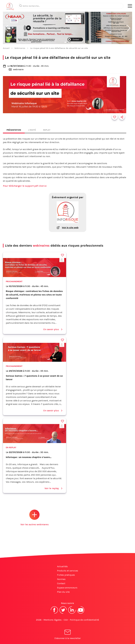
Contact (61, 583)
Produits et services (68, 571)
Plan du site (63, 592)
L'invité (32, 130)
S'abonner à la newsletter (68, 635)
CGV (66, 620)
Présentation (14, 130)
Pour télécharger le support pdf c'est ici (25, 186)
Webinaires (20, 48)
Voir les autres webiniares (35, 518)
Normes (61, 579)
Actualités (62, 566)
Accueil (6, 48)
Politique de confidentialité (84, 620)
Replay (47, 130)
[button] (6, 28)
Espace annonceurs (67, 588)
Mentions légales (53, 620)
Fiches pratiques (66, 575)
